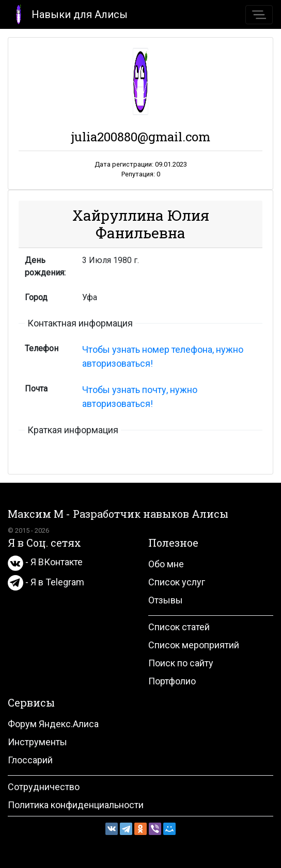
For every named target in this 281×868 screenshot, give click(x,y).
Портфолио (172, 681)
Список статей (179, 627)
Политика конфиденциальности (76, 805)
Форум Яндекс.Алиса (53, 724)
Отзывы (166, 600)
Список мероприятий (194, 645)
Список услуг (177, 582)
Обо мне (166, 564)
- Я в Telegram (46, 582)
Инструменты (37, 742)
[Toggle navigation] (259, 15)
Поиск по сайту (181, 663)
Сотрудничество (44, 787)
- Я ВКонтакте (45, 562)
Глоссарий (30, 760)
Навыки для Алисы (68, 14)
